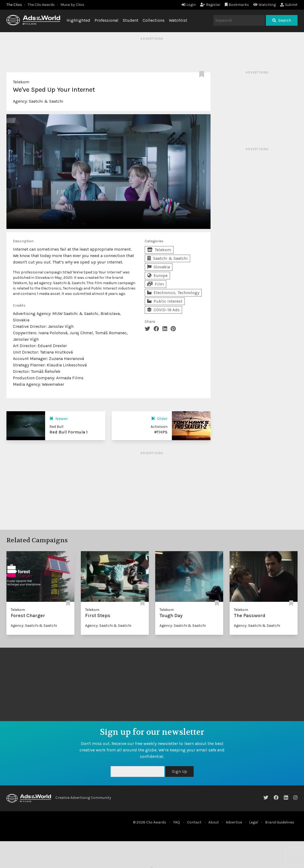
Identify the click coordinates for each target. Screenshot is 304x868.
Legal (254, 822)
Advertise (234, 822)
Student (131, 20)
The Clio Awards (41, 5)
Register (210, 5)
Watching (265, 5)
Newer (59, 419)
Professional (106, 20)
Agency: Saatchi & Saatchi (34, 626)
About (214, 822)
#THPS (161, 432)
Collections (154, 20)
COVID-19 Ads (163, 310)
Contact (194, 822)
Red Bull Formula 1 (68, 432)
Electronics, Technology (173, 293)
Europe (157, 275)
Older (159, 419)
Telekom (21, 82)
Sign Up (180, 771)
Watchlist (178, 20)
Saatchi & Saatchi (46, 101)
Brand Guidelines (280, 822)
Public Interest (165, 301)
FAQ (177, 822)
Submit (289, 5)
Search (282, 20)
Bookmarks (237, 5)
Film (155, 284)
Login (189, 5)
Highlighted (78, 20)
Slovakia (159, 267)
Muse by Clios (72, 5)
